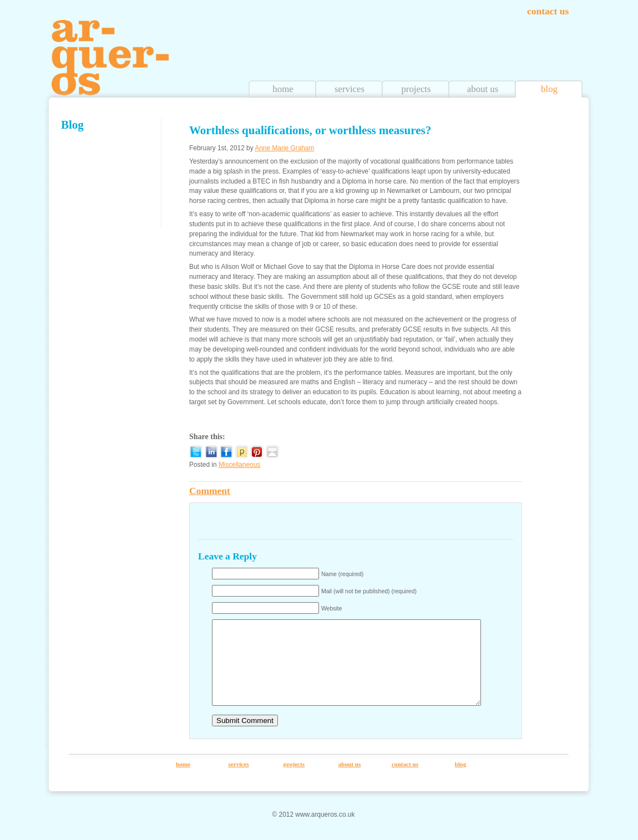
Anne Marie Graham (284, 148)
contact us (548, 11)
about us (483, 89)
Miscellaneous (239, 465)
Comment (210, 491)
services (350, 89)
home (283, 89)
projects (416, 89)
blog (549, 89)
